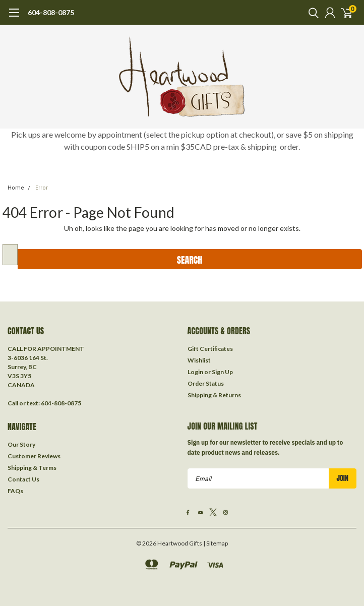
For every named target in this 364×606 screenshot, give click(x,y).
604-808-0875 (51, 12)
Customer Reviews (34, 456)
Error (42, 188)
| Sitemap (216, 543)
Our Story (21, 444)
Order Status (206, 383)
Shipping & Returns (214, 395)
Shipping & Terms (32, 468)
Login (195, 372)
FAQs (15, 491)
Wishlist (199, 360)
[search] (311, 13)
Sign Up (222, 372)
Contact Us (23, 479)
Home (16, 188)
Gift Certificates (210, 349)
